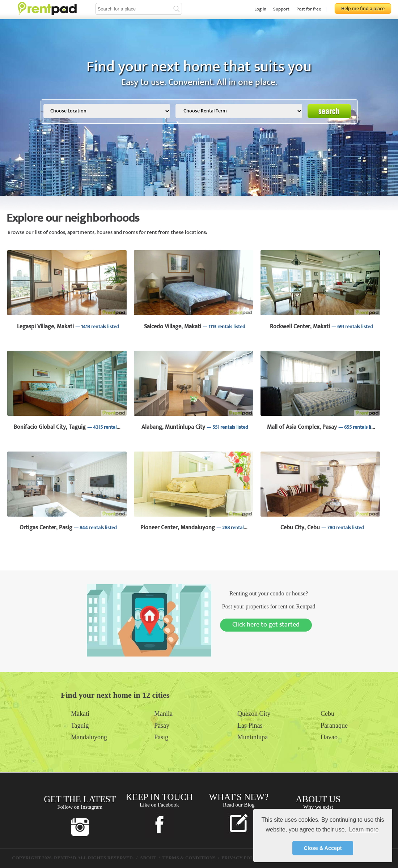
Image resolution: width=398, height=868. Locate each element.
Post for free (309, 9)
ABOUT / (150, 858)
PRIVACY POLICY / (244, 858)
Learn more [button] (364, 829)
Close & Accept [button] (323, 848)
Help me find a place (363, 8)
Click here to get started (266, 625)
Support (281, 9)
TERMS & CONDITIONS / (191, 858)
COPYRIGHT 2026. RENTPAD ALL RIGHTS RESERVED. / (76, 858)
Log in (260, 9)
